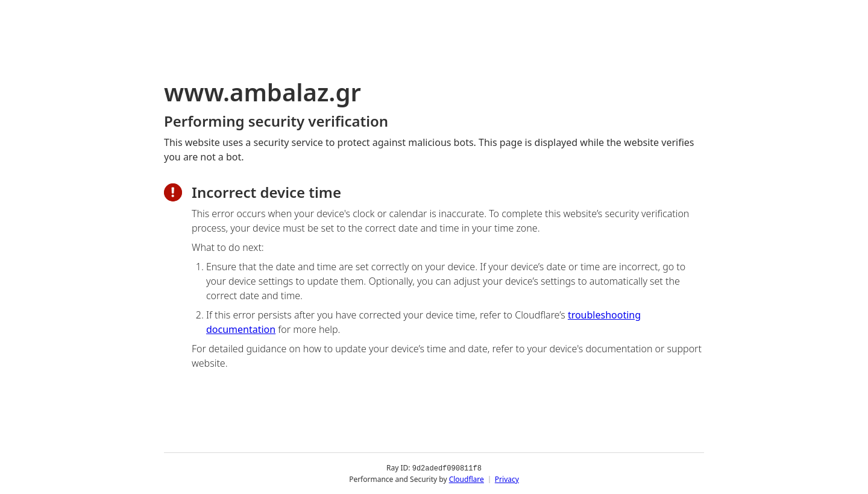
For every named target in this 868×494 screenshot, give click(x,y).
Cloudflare (467, 479)
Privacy (507, 479)
